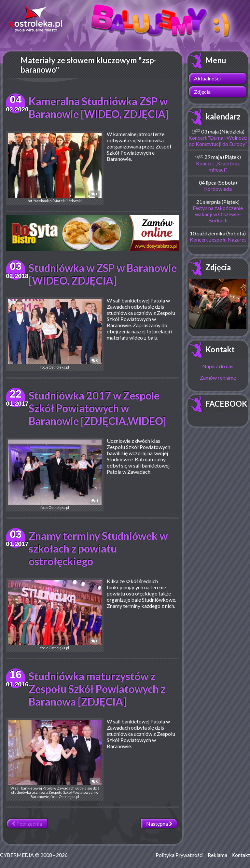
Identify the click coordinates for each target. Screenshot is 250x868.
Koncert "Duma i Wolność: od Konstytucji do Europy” (218, 141)
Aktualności (207, 78)
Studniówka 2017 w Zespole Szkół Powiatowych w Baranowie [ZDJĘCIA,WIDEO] (97, 408)
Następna (159, 824)
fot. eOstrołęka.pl (55, 475)
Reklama (217, 855)
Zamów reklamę (218, 378)
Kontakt (220, 349)
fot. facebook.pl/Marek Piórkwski (55, 168)
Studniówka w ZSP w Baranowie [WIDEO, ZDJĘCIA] (103, 274)
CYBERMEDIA (17, 855)
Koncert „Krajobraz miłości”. (218, 166)
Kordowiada (218, 189)
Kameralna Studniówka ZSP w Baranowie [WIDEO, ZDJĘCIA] (99, 107)
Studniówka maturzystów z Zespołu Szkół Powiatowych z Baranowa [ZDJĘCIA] (97, 689)
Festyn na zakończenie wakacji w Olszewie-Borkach (218, 214)
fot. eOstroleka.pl (55, 334)
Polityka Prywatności (180, 855)
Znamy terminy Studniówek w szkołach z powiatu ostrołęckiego (98, 548)
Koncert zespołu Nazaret (218, 239)
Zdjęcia (202, 92)
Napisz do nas (218, 366)
